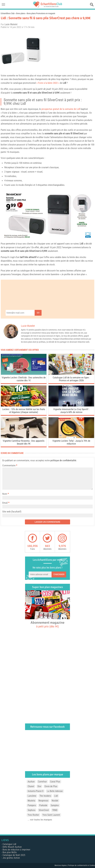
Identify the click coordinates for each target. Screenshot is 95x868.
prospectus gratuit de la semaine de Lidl (61, 109)
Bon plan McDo (10, 852)
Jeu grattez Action (11, 858)
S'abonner (59, 574)
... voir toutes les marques (40, 820)
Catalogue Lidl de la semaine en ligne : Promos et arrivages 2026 (71, 379)
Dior (39, 786)
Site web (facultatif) (12, 512)
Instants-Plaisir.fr (36, 791)
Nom (5, 494)
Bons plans (21, 13)
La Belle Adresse (55, 791)
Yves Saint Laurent (51, 815)
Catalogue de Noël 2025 (14, 855)
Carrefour (42, 782)
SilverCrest (47, 93)
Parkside (43, 805)
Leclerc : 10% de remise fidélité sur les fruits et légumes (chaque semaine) (24, 411)
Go (38, 313)
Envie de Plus (51, 786)
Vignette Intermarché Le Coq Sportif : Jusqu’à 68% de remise (71, 411)
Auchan (31, 782)
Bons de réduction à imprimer (16, 850)
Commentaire (10, 465)
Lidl (64, 83)
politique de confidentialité (63, 460)
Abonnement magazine (47, 624)
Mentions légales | (61, 865)
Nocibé (55, 801)
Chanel (31, 786)
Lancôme (32, 796)
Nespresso (43, 801)
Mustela (31, 801)
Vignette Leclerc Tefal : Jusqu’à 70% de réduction (71, 442)
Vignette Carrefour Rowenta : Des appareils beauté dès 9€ (24, 442)
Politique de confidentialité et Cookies (81, 865)
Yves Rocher (33, 815)
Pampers (32, 805)
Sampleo (55, 805)
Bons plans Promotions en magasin (41, 13)
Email (5, 503)
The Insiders (45, 796)
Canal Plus (55, 782)
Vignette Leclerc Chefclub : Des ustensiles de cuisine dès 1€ (24, 379)
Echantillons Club (8, 13)
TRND (55, 810)
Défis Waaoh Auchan (12, 847)
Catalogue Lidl (9, 844)
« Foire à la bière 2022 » (48, 83)
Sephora (31, 810)
